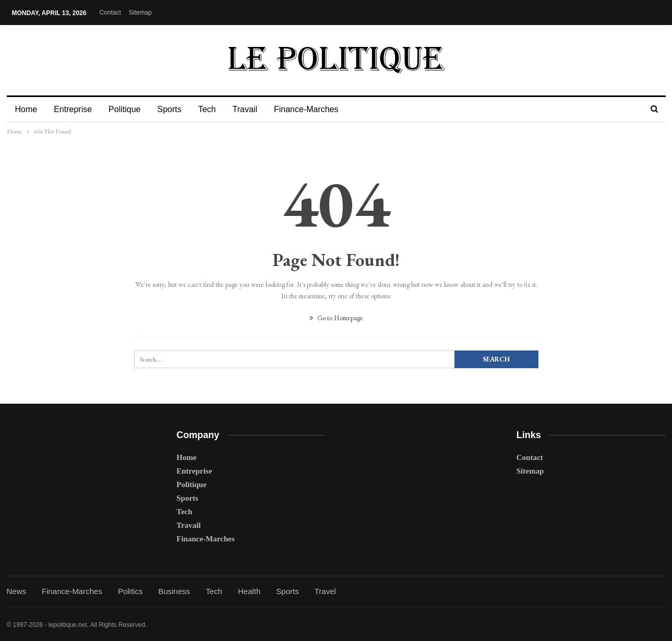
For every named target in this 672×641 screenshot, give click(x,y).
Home (26, 109)
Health (249, 591)
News (17, 591)
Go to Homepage (336, 318)
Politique (128, 109)
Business (174, 591)
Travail (253, 109)
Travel (325, 591)
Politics (130, 591)
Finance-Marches (316, 109)
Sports (174, 109)
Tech (213, 109)
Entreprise (74, 109)
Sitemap (140, 13)
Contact (110, 13)
